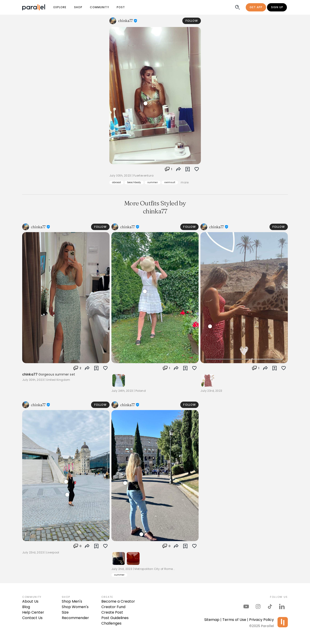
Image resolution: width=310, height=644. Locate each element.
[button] (188, 169)
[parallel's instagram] (258, 606)
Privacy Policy (261, 620)
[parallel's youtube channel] (246, 606)
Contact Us (32, 618)
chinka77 (30, 374)
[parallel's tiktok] (270, 606)
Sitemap (212, 620)
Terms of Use (234, 620)
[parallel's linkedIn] (282, 606)
